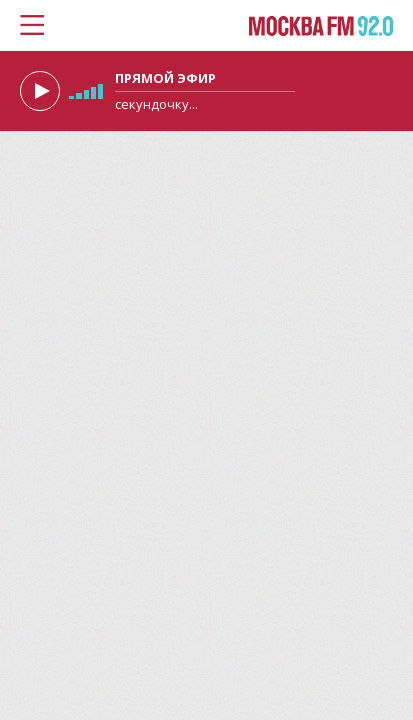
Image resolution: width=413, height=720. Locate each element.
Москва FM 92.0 (321, 27)
